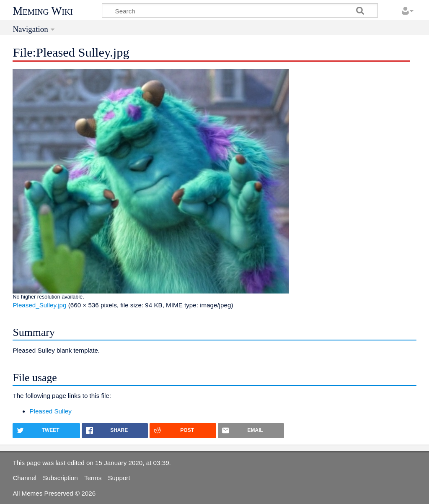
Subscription (60, 478)
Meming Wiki (43, 11)
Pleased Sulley (50, 411)
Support (119, 478)
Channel (25, 478)
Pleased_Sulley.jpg (39, 305)
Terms (93, 478)
